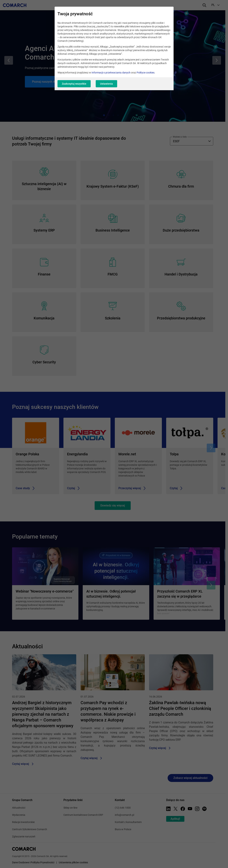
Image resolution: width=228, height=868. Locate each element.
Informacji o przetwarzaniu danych (111, 73)
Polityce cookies (146, 73)
